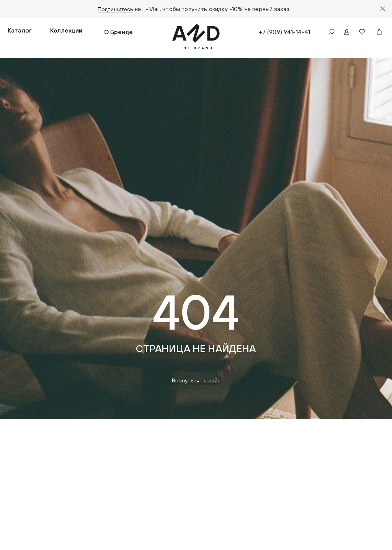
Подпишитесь (115, 9)
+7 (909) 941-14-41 (283, 33)
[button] (20, 33)
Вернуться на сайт (196, 382)
